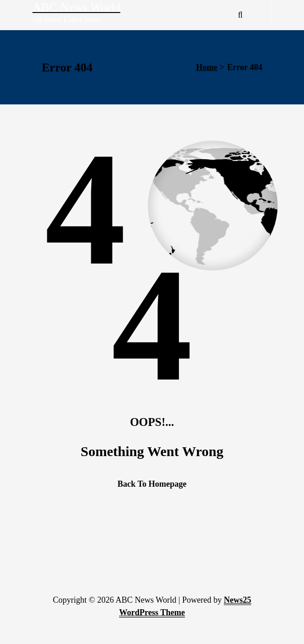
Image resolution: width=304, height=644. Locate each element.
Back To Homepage (152, 484)
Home (207, 67)
